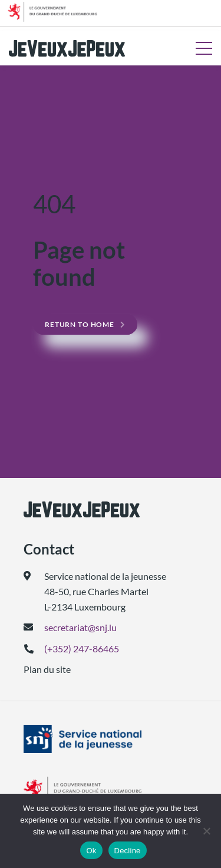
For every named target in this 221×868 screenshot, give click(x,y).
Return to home (80, 324)
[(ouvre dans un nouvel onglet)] (111, 739)
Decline (128, 851)
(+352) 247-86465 (82, 648)
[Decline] (206, 831)
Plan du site (47, 669)
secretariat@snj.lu (80, 627)
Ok (91, 851)
